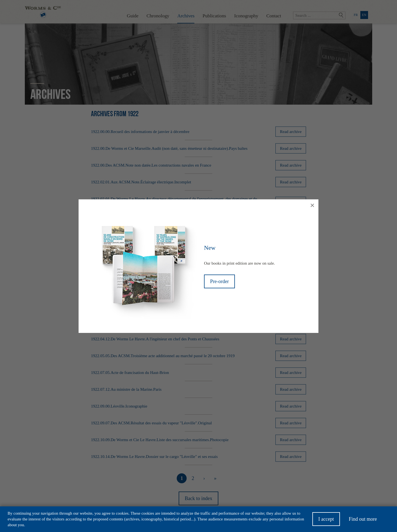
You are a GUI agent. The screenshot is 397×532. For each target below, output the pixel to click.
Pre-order (219, 281)
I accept (326, 520)
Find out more (363, 520)
